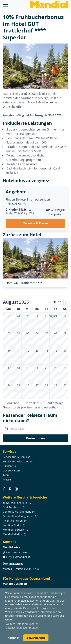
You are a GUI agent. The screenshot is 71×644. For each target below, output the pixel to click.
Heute (57, 302)
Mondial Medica (14, 534)
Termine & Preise (35, 223)
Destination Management (20, 516)
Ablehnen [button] (14, 638)
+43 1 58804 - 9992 (17, 552)
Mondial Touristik (15, 530)
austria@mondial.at (18, 557)
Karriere (9, 466)
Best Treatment (14, 507)
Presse (7, 479)
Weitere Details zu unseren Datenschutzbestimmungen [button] (23, 626)
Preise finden (35, 438)
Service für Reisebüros (16, 457)
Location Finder (14, 525)
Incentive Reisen (14, 521)
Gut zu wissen (11, 470)
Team (6, 475)
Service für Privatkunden (18, 461)
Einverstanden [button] (36, 638)
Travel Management (17, 503)
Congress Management (18, 512)
